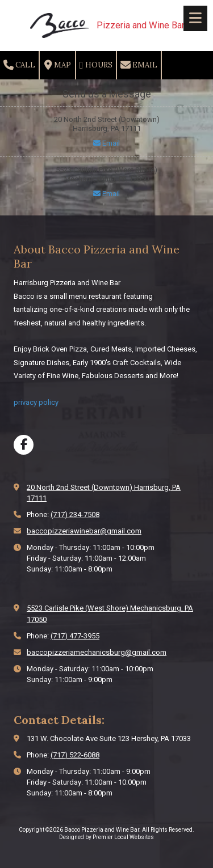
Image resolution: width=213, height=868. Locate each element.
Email (139, 65)
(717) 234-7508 (75, 515)
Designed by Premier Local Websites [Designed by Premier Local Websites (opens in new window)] (106, 837)
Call (19, 65)
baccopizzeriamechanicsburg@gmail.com (97, 652)
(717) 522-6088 (75, 755)
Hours (96, 65)
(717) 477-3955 (75, 636)
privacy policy (36, 402)
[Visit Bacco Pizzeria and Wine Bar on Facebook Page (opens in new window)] (24, 445)
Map (58, 65)
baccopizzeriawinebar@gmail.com (84, 531)
